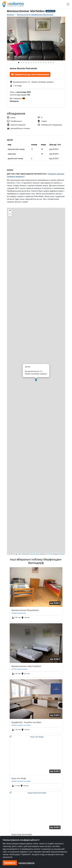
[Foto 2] (21, 63)
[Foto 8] (36, 63)
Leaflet (18, 554)
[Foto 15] (53, 63)
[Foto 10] (41, 63)
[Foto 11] (44, 63)
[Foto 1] (19, 63)
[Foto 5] (29, 63)
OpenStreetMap (34, 554)
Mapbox (62, 554)
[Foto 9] (39, 63)
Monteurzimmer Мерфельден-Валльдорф (35, 15)
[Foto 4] (26, 63)
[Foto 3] (24, 63)
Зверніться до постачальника (30, 74)
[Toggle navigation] (68, 4)
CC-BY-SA (50, 554)
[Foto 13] (48, 63)
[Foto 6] (31, 63)
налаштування (26, 863)
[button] (36, 380)
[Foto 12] (46, 63)
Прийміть (10, 863)
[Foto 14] (51, 63)
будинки (11, 15)
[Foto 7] (34, 63)
